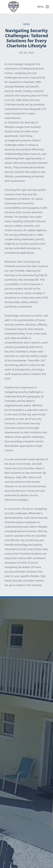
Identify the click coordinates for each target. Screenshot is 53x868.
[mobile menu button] (47, 7)
